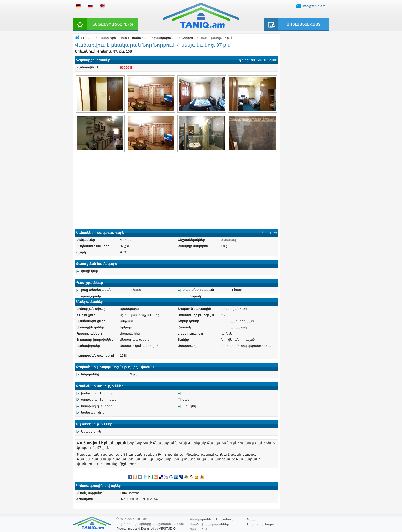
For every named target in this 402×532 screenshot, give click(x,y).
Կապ (251, 519)
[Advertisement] (177, 191)
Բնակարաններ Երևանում (105, 38)
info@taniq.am (314, 6)
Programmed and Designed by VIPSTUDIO (146, 529)
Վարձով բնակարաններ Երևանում (209, 525)
